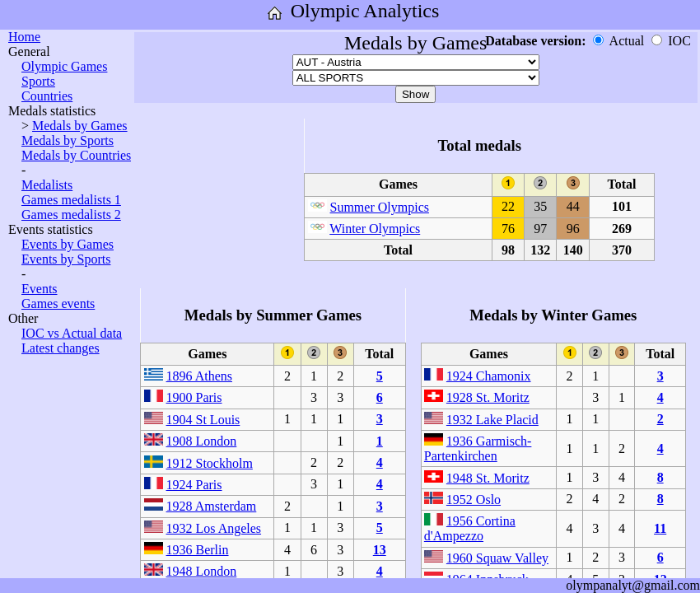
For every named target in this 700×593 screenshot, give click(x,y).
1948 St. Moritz (488, 478)
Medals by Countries (76, 155)
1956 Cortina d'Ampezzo (470, 528)
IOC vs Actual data (72, 333)
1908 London (202, 441)
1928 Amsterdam (212, 506)
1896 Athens (199, 376)
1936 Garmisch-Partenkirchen (478, 448)
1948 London (202, 571)
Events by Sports (66, 259)
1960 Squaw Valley (497, 558)
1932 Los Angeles (214, 528)
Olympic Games (64, 66)
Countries (47, 96)
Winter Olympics (375, 229)
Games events (58, 304)
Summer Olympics (380, 207)
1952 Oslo (474, 500)
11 (660, 528)
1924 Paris (194, 485)
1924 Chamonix (489, 376)
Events (40, 289)
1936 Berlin (198, 550)
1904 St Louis (203, 420)
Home (24, 37)
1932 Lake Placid (492, 420)
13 (380, 550)
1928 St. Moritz (488, 397)
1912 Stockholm (210, 463)
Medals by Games (80, 126)
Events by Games (68, 244)
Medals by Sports (68, 140)
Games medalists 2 (71, 215)
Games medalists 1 (71, 200)
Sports (38, 81)
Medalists (47, 185)
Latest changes (61, 348)
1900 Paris (194, 397)
